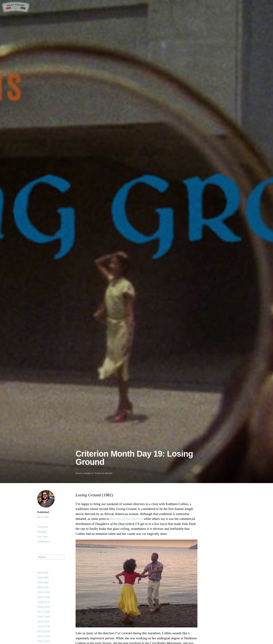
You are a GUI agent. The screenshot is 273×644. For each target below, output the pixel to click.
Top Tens (42, 537)
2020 (44, 597)
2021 (44, 592)
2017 (44, 612)
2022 (43, 587)
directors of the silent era (126, 519)
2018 (44, 607)
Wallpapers (44, 541)
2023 (43, 582)
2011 (44, 641)
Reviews (42, 532)
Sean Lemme (83, 473)
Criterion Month (104, 473)
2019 (44, 602)
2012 (44, 636)
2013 (44, 631)
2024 (43, 577)
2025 (43, 573)
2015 (44, 621)
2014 (44, 626)
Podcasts (43, 527)
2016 (44, 617)
